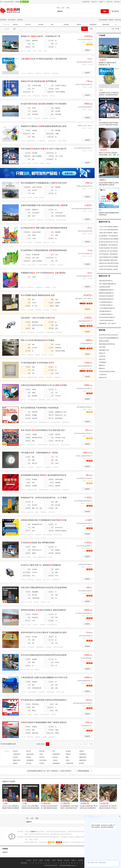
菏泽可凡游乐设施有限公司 (85, 254)
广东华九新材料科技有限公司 (107, 308)
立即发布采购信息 (83, 771)
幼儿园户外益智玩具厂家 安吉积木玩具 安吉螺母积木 (89, 807)
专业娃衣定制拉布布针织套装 (107, 371)
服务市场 (110, 2)
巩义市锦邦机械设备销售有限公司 (83, 501)
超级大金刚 (102, 359)
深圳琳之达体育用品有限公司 (84, 186)
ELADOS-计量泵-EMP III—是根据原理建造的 (41, 565)
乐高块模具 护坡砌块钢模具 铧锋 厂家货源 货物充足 (44, 722)
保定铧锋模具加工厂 (87, 726)
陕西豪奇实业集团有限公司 (106, 293)
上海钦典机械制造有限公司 (85, 321)
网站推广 (102, 2)
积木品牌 (29, 763)
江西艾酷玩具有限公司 (105, 311)
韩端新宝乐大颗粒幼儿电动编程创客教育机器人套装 (44, 126)
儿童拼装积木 (83, 754)
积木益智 (66, 25)
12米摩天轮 (102, 356)
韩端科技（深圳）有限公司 (85, 126)
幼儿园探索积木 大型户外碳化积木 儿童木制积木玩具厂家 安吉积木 (69, 807)
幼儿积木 (55, 757)
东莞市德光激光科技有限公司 (84, 523)
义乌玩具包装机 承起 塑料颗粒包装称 (38, 543)
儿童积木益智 (106, 25)
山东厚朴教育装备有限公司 (85, 107)
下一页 (117, 29)
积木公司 (28, 25)
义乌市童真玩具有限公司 (106, 302)
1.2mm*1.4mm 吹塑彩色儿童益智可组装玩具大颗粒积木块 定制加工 (11, 807)
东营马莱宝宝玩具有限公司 (106, 296)
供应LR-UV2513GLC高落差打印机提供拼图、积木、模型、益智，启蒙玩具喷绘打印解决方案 (109, 155)
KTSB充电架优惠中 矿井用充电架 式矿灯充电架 (37, 363)
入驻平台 (25, 2)
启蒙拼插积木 (56, 763)
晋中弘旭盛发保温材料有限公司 (107, 284)
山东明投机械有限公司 (86, 344)
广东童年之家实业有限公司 (106, 320)
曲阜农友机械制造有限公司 (85, 681)
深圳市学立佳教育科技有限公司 (84, 85)
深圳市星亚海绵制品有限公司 (84, 62)
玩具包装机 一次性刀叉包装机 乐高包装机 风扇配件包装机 (38, 318)
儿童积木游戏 (69, 763)
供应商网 (3, 20)
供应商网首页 (86, 2)
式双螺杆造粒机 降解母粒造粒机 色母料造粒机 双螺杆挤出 (38, 295)
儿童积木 (79, 25)
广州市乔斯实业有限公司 (106, 305)
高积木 (68, 760)
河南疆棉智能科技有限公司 (106, 290)
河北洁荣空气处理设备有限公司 (84, 613)
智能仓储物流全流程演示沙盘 (107, 344)
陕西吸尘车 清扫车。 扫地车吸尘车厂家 (40, 36)
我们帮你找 (115, 11)
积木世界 (81, 763)
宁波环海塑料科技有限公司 (85, 591)
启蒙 (67, 757)
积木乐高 (42, 757)
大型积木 (55, 760)
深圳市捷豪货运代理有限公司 (84, 407)
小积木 (41, 754)
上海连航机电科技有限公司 (85, 564)
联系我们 (81, 860)
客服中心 (74, 860)
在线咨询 (87, 50)
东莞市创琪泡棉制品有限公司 (84, 276)
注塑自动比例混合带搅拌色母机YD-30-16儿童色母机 (44, 385)
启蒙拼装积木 (83, 760)
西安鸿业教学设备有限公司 (106, 299)
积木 (52, 25)
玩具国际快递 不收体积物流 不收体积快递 (40, 408)
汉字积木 (42, 763)
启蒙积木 (111, 20)
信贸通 (41, 860)
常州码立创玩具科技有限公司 (107, 317)
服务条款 (60, 860)
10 (85, 744)
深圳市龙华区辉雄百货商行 (85, 231)
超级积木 (15, 763)
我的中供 (94, 2)
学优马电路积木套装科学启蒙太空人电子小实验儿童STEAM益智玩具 (109, 125)
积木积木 (15, 25)
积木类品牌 (11, 20)
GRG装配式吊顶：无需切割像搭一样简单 (39, 453)
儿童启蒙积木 (30, 760)
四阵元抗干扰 (103, 378)
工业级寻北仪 (103, 375)
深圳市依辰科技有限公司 (86, 636)
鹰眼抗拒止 (102, 365)
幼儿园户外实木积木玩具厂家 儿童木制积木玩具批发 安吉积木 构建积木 (50, 807)
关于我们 (29, 860)
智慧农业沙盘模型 (104, 341)
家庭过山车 (102, 353)
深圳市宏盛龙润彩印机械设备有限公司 (82, 209)
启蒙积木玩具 (17, 760)
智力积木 (15, 757)
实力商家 (47, 860)
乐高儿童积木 (43, 760)
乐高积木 (29, 757)
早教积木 (68, 754)
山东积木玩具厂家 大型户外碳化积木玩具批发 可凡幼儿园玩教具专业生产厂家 (108, 807)
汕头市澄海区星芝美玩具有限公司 (83, 148)
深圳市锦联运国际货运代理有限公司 (83, 703)
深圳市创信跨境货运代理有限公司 (83, 433)
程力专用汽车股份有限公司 (85, 40)
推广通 (35, 860)
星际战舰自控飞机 (104, 350)
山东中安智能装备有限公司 (85, 366)
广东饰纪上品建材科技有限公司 (84, 456)
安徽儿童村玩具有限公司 (106, 281)
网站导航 (117, 2)
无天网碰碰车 (103, 362)
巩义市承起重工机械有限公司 (84, 546)
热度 (91, 29)
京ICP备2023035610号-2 (51, 865)
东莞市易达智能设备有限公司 (84, 388)
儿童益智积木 (93, 25)
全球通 (54, 860)
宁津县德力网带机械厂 (86, 658)
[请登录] (17, 2)
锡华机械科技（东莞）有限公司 (84, 299)
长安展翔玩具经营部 (104, 287)
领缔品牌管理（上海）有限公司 (107, 323)
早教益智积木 (56, 754)
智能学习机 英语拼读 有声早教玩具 (39, 81)
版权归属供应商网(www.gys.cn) (68, 865)
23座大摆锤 (102, 347)
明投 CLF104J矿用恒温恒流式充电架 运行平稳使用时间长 (38, 340)
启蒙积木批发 (83, 757)
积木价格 (41, 25)
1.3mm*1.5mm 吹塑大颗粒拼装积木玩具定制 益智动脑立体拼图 (30, 807)
